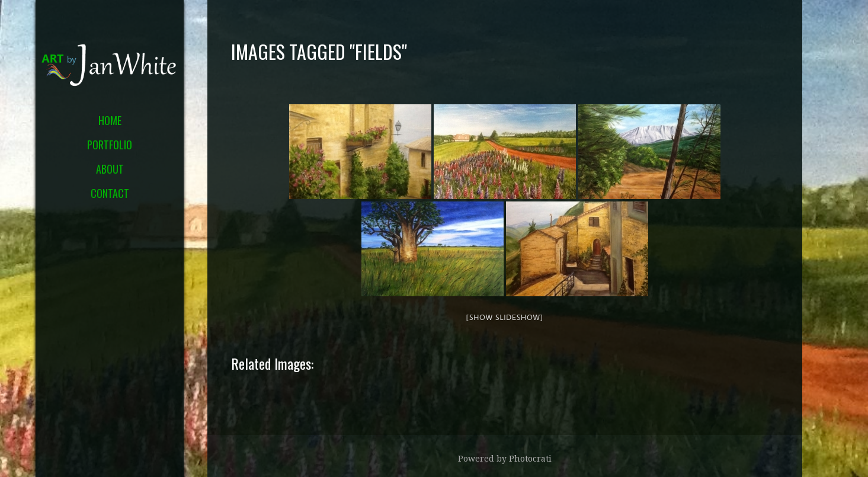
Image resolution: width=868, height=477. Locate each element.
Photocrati (530, 459)
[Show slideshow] (505, 317)
